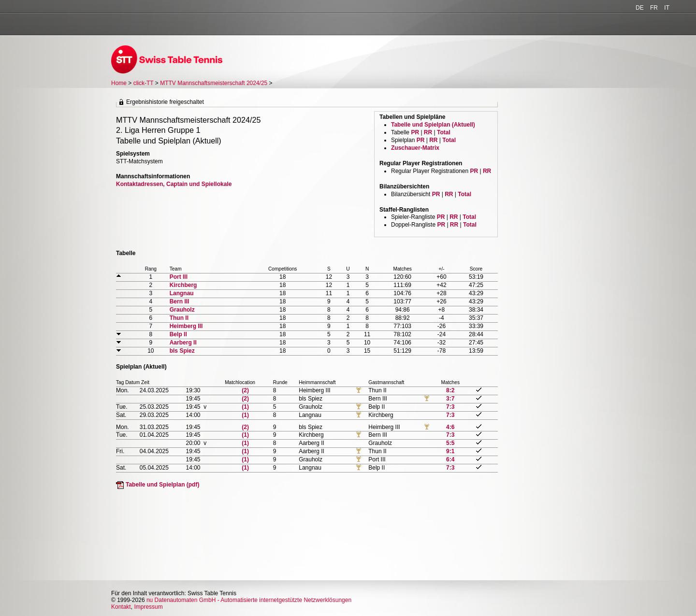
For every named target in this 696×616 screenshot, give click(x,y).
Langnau (182, 293)
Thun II (179, 318)
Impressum (148, 607)
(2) (245, 390)
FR (654, 8)
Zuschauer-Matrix (415, 148)
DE (640, 8)
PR (415, 132)
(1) (245, 407)
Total (444, 132)
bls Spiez (182, 351)
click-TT (144, 83)
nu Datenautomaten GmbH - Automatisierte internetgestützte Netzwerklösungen (249, 600)
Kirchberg (183, 285)
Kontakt (121, 607)
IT (667, 8)
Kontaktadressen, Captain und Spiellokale (174, 184)
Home (119, 83)
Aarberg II (183, 343)
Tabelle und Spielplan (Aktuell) (433, 125)
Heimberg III (186, 326)
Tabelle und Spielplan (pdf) (162, 485)
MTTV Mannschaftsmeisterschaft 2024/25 (214, 83)
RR (428, 132)
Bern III (180, 301)
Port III (179, 277)
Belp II (178, 334)
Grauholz (182, 310)
